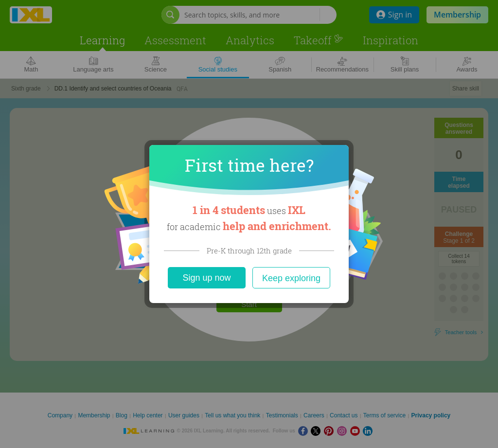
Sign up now (206, 278)
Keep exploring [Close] (291, 278)
